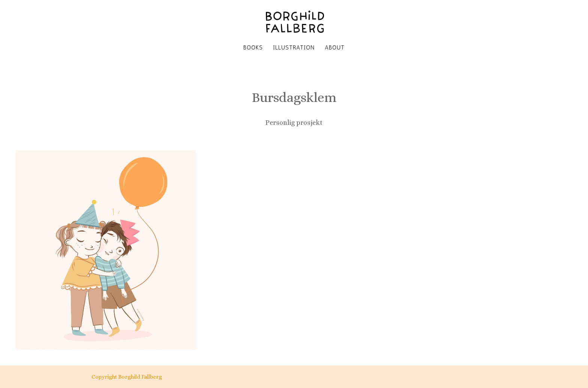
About (335, 48)
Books (253, 48)
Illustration (294, 48)
